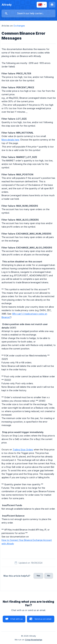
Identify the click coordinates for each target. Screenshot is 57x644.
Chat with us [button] (16, 619)
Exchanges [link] (19, 26)
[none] (7, 5)
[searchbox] (28, 13)
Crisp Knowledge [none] (34, 640)
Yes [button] (38, 576)
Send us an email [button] (43, 619)
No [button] (49, 576)
